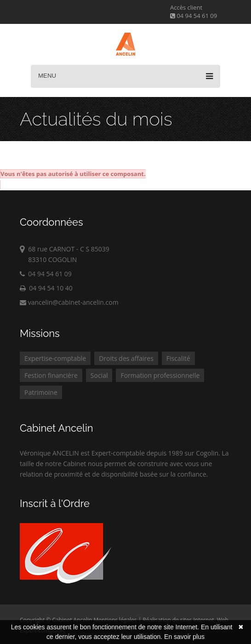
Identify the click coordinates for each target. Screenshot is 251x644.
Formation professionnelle (160, 375)
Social (99, 375)
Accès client (186, 7)
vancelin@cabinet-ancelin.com (69, 302)
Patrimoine (41, 392)
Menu (125, 76)
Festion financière (51, 375)
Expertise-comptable (55, 358)
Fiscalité (178, 358)
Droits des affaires (126, 358)
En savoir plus (184, 637)
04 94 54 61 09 (194, 16)
